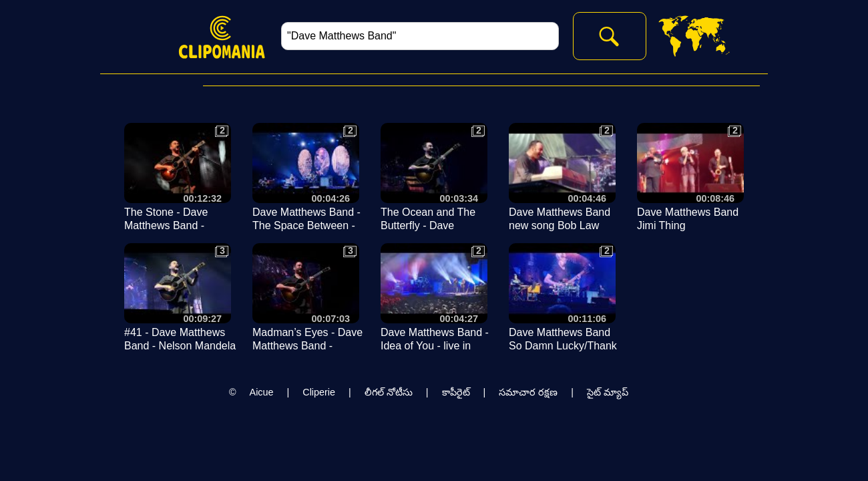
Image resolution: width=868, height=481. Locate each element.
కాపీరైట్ (456, 392)
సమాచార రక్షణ (528, 392)
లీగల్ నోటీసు (389, 392)
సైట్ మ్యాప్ (608, 392)
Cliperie (319, 392)
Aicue (262, 392)
